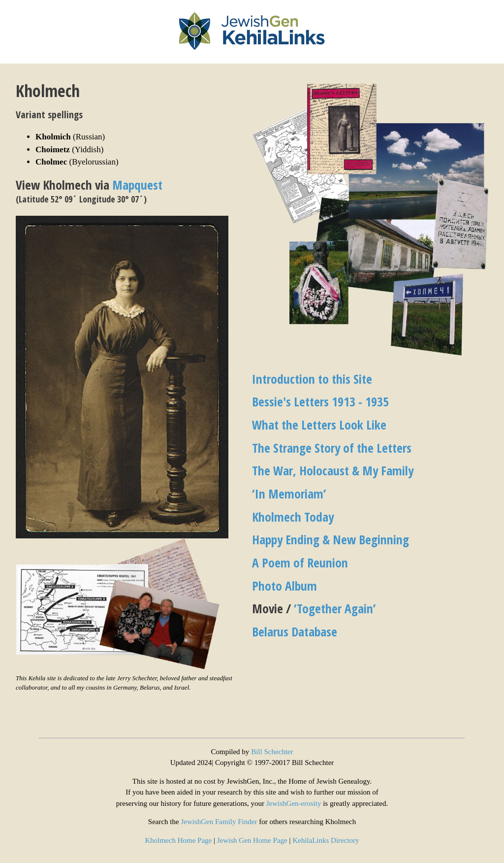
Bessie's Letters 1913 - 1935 (320, 401)
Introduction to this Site (312, 379)
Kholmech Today (293, 517)
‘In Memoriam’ (289, 494)
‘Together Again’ (335, 608)
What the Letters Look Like (319, 425)
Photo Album (284, 586)
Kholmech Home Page (178, 840)
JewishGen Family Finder (219, 822)
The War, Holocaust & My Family (333, 470)
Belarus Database (295, 631)
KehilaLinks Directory (326, 840)
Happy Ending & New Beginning (331, 539)
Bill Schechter (272, 752)
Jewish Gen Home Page (252, 840)
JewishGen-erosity (294, 803)
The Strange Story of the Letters (332, 448)
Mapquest (137, 185)
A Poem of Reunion (300, 563)
